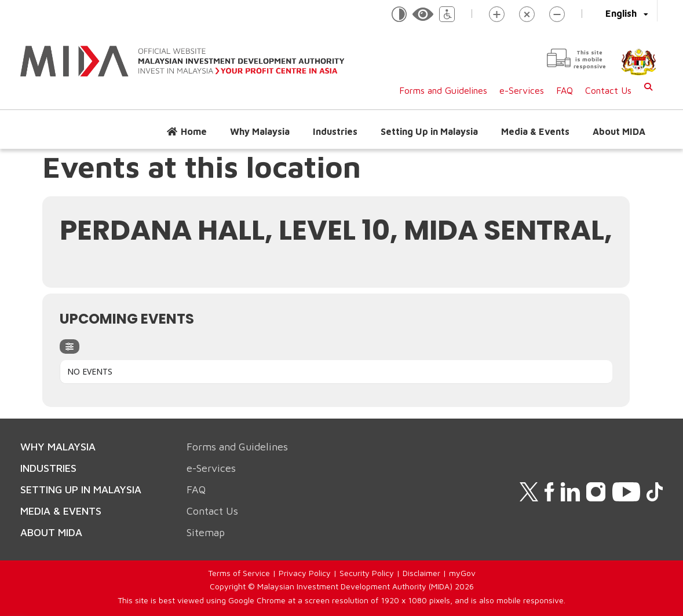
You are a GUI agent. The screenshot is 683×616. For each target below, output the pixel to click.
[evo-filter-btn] (70, 346)
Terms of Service (239, 573)
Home (194, 131)
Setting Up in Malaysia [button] (429, 131)
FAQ (565, 90)
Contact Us (608, 90)
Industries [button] (335, 131)
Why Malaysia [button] (260, 131)
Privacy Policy (305, 573)
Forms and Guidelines (443, 90)
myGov (462, 573)
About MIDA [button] (619, 131)
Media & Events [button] (535, 131)
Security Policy (367, 573)
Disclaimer (421, 573)
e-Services (522, 90)
